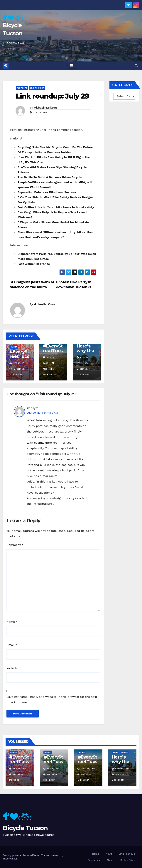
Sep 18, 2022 (20, 769)
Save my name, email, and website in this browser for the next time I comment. (52, 700)
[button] (136, 66)
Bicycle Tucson (25, 828)
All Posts (22, 88)
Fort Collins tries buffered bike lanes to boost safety (56, 207)
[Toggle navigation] (72, 66)
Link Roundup (37, 88)
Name (12, 622)
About (110, 860)
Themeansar (10, 859)
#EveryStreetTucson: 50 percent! (19, 359)
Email (12, 645)
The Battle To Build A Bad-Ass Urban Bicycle (50, 177)
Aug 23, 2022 (123, 769)
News (116, 752)
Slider (14, 347)
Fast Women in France (34, 264)
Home (95, 854)
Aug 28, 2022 (89, 769)
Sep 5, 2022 (54, 769)
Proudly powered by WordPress (21, 855)
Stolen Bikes (128, 860)
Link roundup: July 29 (52, 96)
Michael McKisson (45, 108)
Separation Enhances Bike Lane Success (47, 192)
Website (12, 668)
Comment (15, 545)
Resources (94, 860)
